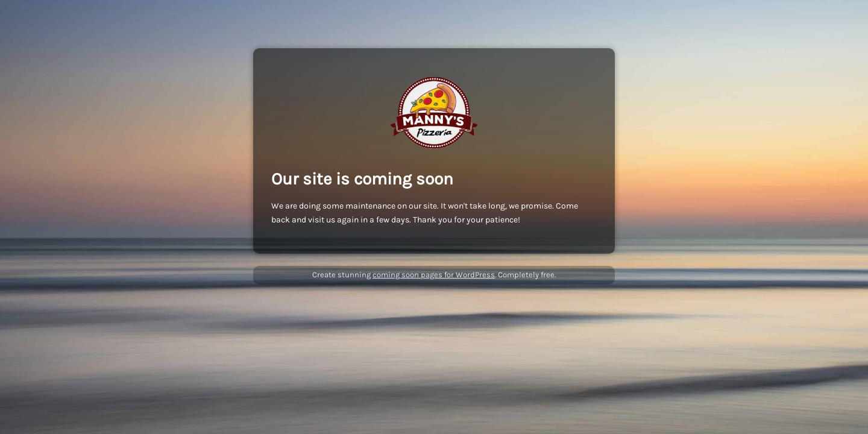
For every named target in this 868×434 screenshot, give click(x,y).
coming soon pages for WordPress (434, 275)
